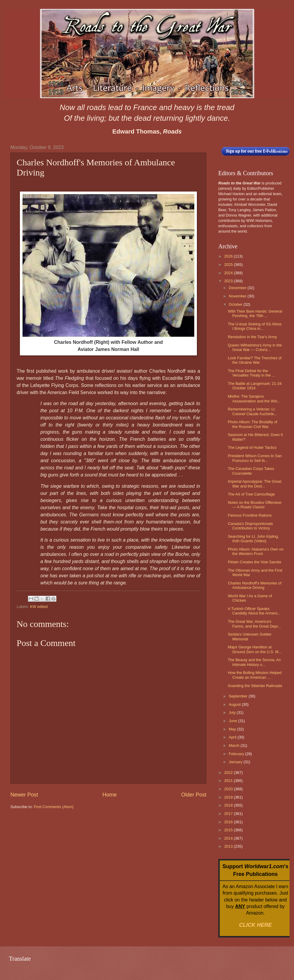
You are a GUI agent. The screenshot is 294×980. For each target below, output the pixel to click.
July (233, 712)
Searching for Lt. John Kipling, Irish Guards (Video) (253, 539)
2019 (229, 797)
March (234, 745)
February (237, 754)
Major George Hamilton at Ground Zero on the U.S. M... (255, 649)
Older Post (194, 795)
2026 (229, 256)
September (239, 696)
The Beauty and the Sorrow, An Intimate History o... (254, 662)
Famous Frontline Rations (250, 515)
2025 (229, 265)
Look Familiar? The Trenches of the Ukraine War (255, 360)
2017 (229, 814)
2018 (229, 805)
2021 (229, 781)
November (238, 296)
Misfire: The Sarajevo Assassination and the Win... (254, 399)
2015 (229, 830)
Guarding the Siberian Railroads (255, 686)
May (233, 729)
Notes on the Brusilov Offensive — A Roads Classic (255, 505)
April (233, 737)
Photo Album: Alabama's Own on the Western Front (256, 551)
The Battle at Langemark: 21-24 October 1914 (255, 386)
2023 (229, 281)
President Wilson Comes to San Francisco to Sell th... (255, 458)
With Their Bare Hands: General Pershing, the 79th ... (255, 313)
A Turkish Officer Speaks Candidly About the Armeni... (254, 611)
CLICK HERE (255, 925)
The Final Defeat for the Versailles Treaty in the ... (251, 373)
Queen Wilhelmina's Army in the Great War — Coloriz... (255, 347)
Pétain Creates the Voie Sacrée (255, 562)
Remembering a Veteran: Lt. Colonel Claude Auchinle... (252, 411)
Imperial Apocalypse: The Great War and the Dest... (255, 484)
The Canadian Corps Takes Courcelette (251, 471)
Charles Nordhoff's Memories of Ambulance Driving (255, 585)
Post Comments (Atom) (54, 807)
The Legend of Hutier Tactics (252, 447)
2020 (229, 789)
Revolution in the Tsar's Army (252, 337)
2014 (229, 838)
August (235, 704)
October (236, 304)
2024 (229, 273)
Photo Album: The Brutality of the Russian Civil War (253, 424)
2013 (229, 846)
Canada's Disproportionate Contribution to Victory (250, 526)
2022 (229, 773)
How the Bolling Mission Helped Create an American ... (255, 675)
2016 (229, 822)
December (238, 288)
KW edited (39, 607)
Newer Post (24, 795)
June (233, 721)
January (236, 762)
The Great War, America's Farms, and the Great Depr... (254, 624)
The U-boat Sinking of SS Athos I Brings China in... (255, 326)
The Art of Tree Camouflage (251, 494)
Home (110, 795)
